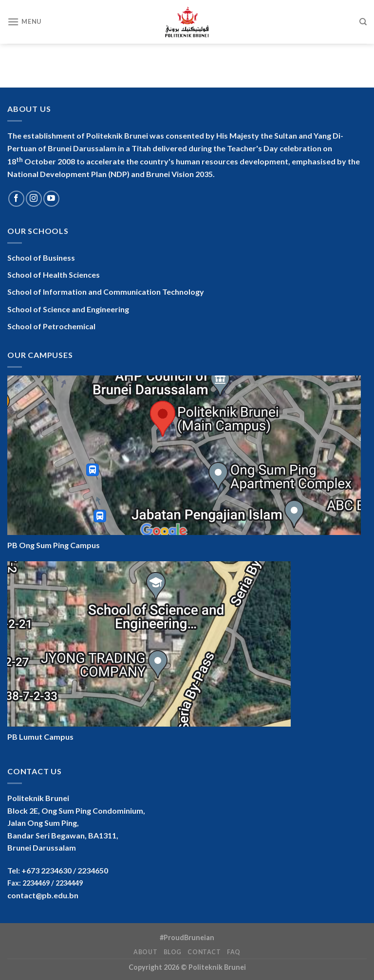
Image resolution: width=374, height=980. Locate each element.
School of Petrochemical (51, 326)
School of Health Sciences (54, 275)
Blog (173, 952)
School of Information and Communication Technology (106, 292)
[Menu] (24, 22)
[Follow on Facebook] (16, 199)
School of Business (41, 258)
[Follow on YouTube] (51, 199)
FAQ (234, 952)
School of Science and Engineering (68, 309)
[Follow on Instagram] (34, 199)
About (145, 952)
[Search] (363, 22)
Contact (204, 952)
